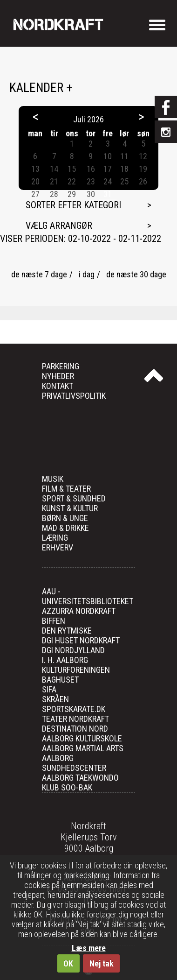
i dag (87, 274)
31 (108, 194)
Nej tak (102, 963)
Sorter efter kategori (73, 205)
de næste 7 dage (39, 274)
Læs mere (89, 948)
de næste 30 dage (136, 274)
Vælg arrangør (59, 226)
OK (68, 963)
